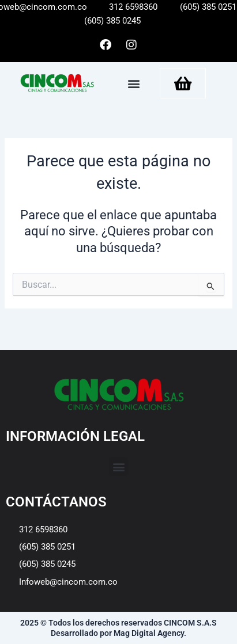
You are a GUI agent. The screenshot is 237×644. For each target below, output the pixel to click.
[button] (134, 83)
